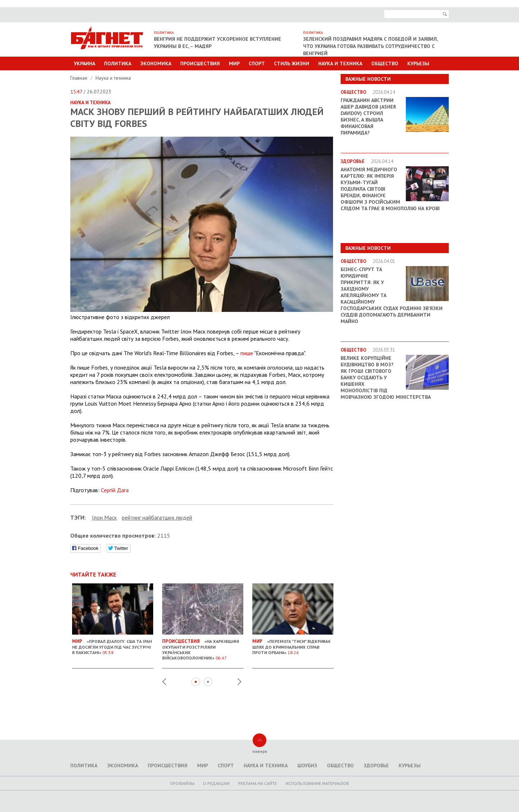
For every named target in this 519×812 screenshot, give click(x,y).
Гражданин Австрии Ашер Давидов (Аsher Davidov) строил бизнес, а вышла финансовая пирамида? (368, 116)
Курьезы (418, 63)
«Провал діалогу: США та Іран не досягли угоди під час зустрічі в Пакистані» (113, 644)
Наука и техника (340, 63)
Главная (79, 78)
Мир (234, 63)
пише (247, 353)
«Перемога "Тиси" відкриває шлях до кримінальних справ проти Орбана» (293, 644)
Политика (118, 63)
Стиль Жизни (292, 63)
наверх (260, 751)
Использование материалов (317, 783)
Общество (385, 63)
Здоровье (376, 765)
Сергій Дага (115, 490)
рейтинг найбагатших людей (157, 517)
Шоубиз (307, 765)
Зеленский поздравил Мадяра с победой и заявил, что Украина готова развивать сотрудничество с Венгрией (371, 46)
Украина (85, 63)
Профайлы (182, 783)
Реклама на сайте (258, 783)
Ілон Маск (104, 517)
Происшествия (200, 63)
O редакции (216, 783)
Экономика (156, 63)
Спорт (257, 63)
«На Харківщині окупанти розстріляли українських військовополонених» (203, 647)
